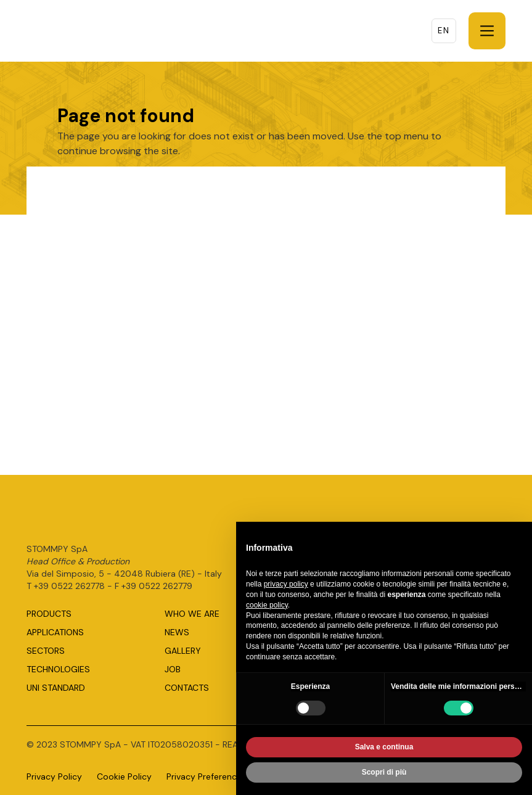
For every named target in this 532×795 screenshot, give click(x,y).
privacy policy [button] (286, 587)
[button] (487, 31)
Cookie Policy (124, 776)
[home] (94, 31)
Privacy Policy (54, 776)
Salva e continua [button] (384, 749)
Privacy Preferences (206, 776)
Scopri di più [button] (384, 775)
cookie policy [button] (267, 607)
